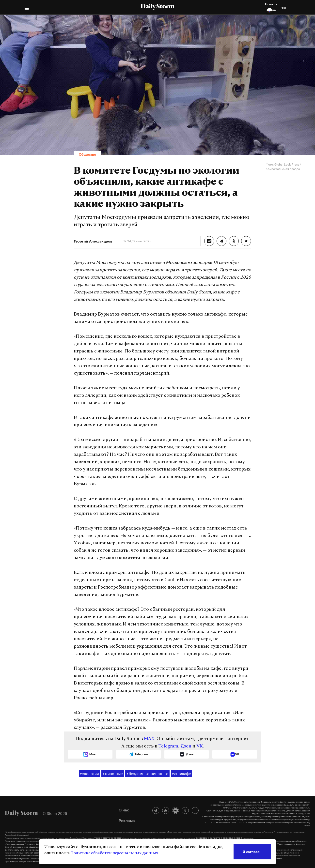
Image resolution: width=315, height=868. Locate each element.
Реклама (127, 821)
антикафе (181, 774)
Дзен (186, 746)
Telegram (168, 746)
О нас (124, 810)
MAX (149, 739)
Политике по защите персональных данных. (288, 814)
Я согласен (252, 852)
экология (89, 774)
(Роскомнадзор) (275, 805)
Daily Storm (157, 7)
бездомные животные (147, 774)
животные (113, 774)
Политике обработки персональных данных (114, 853)
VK (200, 746)
